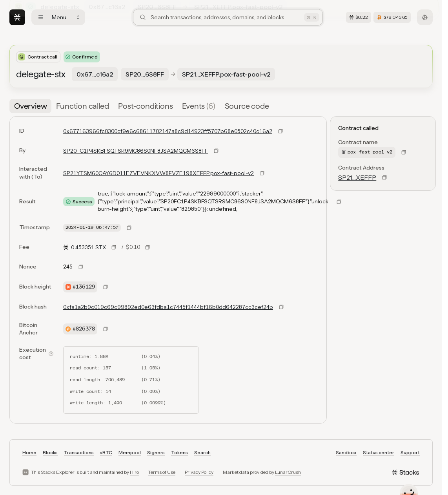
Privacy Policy (199, 472)
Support (410, 452)
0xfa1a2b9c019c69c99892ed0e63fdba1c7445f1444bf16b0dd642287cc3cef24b (168, 307)
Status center (379, 452)
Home (29, 452)
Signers (156, 452)
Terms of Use (162, 472)
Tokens (179, 452)
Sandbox (346, 452)
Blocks (50, 452)
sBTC (106, 452)
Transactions (79, 452)
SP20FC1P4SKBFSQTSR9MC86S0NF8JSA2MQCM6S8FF (136, 151)
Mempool (130, 452)
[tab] (30, 106)
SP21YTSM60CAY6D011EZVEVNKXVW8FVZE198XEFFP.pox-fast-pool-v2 (158, 173)
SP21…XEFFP (357, 177)
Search (202, 452)
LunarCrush (288, 472)
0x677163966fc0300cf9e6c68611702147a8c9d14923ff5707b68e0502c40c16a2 (168, 131)
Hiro (134, 472)
